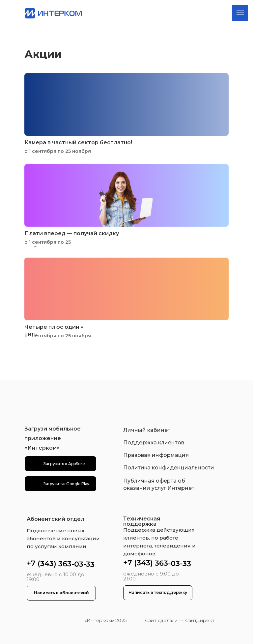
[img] (56, 621)
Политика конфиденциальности (169, 468)
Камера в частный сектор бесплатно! (78, 142)
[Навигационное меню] (240, 13)
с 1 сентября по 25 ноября (58, 151)
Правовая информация (156, 455)
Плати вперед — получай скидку (72, 233)
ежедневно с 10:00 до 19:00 (56, 577)
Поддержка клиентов (154, 443)
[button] (61, 593)
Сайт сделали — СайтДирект (180, 620)
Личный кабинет (147, 430)
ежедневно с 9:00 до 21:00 (151, 576)
